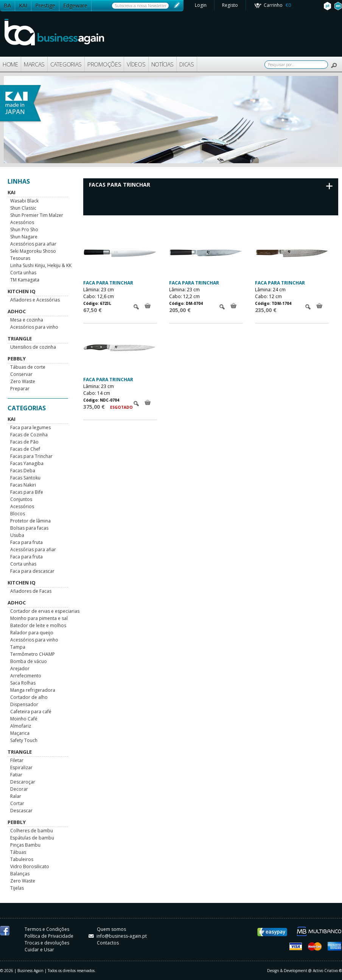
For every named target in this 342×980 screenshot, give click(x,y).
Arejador (20, 669)
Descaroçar (23, 782)
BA (7, 5)
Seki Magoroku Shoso (33, 251)
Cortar (17, 803)
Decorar (19, 789)
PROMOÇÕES (104, 64)
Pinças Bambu (25, 845)
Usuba (17, 535)
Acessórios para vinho (34, 327)
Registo (230, 5)
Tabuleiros (22, 859)
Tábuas (18, 852)
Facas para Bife (27, 492)
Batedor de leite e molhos (38, 625)
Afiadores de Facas (31, 591)
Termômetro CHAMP (33, 654)
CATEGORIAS (66, 64)
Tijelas (17, 888)
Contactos (108, 943)
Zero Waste (23, 381)
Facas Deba (23, 471)
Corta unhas (23, 273)
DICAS (187, 64)
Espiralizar (21, 767)
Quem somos (111, 929)
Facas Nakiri (23, 485)
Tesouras (20, 258)
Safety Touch (24, 740)
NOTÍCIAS (163, 64)
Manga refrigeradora (33, 690)
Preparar (20, 389)
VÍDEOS (136, 64)
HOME (10, 64)
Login (201, 5)
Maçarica (20, 733)
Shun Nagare (24, 237)
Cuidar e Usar (39, 950)
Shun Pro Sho (24, 230)
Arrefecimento (26, 676)
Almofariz (21, 726)
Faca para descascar (32, 571)
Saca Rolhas (23, 683)
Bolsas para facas (29, 528)
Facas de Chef (25, 449)
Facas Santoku (25, 478)
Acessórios (22, 222)
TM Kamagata (25, 280)
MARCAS (34, 64)
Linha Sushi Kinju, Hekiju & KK (41, 265)
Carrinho (277, 5)
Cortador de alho (29, 697)
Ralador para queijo (32, 633)
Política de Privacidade (49, 936)
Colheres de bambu (32, 831)
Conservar (21, 374)
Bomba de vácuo (29, 661)
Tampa (18, 647)
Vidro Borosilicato (30, 866)
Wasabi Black (24, 201)
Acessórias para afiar (33, 550)
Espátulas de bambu (32, 838)
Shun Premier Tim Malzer (37, 215)
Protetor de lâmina (30, 521)
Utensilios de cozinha (33, 347)
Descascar (21, 811)
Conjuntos (21, 499)
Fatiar (16, 775)
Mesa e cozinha (27, 320)
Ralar (16, 796)
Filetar (17, 760)
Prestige (45, 5)
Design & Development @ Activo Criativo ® (305, 971)
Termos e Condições (47, 929)
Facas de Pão (24, 442)
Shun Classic (23, 208)
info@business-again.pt (118, 936)
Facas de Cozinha (29, 435)
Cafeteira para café (31, 712)
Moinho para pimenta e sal (39, 618)
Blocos (18, 514)
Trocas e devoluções (47, 943)
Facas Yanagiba (27, 463)
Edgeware (75, 5)
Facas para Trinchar (31, 456)
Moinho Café (24, 719)
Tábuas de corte (28, 367)
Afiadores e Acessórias (35, 300)
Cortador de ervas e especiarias (45, 611)
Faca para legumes (30, 427)
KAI (23, 5)
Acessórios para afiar (33, 244)
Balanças (20, 874)
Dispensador (24, 704)
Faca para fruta (26, 542)
